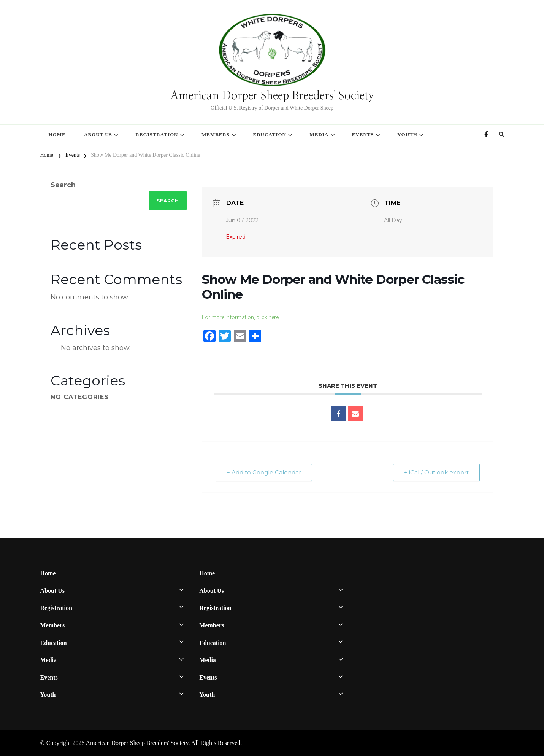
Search (63, 185)
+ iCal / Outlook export (436, 472)
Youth (407, 134)
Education (270, 134)
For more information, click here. (241, 317)
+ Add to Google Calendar (264, 472)
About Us (98, 134)
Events (363, 134)
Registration (157, 134)
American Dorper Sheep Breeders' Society (272, 96)
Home (57, 134)
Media (319, 134)
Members (216, 134)
